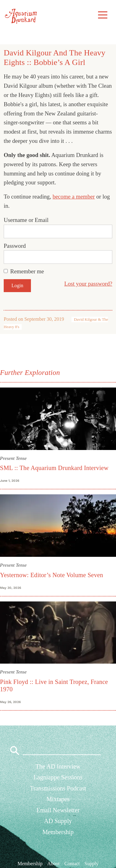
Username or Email (26, 220)
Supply (91, 863)
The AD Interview (58, 766)
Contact (72, 863)
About (54, 863)
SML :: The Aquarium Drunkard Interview (54, 468)
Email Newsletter (58, 810)
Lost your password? (88, 284)
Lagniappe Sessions (58, 777)
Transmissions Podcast (58, 788)
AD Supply (58, 821)
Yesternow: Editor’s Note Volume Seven (52, 575)
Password (15, 246)
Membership (58, 832)
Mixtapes (58, 799)
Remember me (27, 271)
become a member (74, 197)
